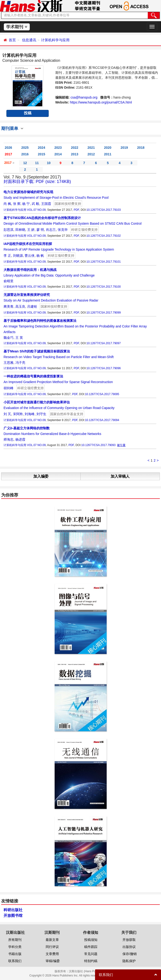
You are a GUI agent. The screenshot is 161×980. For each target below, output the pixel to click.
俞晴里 (9, 281)
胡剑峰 (9, 388)
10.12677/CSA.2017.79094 (102, 420)
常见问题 (91, 954)
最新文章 (52, 940)
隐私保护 (129, 961)
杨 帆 (40, 256)
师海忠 (9, 439)
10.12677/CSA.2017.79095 (102, 394)
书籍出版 (15, 954)
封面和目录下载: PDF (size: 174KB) (37, 182)
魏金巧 (9, 338)
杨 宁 (26, 204)
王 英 (19, 338)
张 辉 (17, 204)
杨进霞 (20, 439)
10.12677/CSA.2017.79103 (104, 210)
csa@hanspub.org (84, 97)
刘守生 (41, 414)
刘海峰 (30, 414)
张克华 (63, 230)
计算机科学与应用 (55, 40)
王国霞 (46, 204)
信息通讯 (29, 40)
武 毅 (35, 204)
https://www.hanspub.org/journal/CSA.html (101, 102)
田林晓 (20, 230)
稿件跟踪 (91, 947)
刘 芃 (7, 414)
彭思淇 (9, 230)
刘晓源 (18, 256)
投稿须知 (91, 940)
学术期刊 (17, 27)
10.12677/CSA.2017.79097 (104, 343)
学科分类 (15, 947)
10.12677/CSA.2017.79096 (104, 368)
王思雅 (9, 363)
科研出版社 (13, 910)
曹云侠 (30, 256)
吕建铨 (32, 306)
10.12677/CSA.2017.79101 (104, 262)
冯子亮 (20, 363)
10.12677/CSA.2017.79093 (98, 445)
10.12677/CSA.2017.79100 (104, 287)
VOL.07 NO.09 (36, 210)
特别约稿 (91, 961)
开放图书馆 (13, 916)
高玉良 (20, 306)
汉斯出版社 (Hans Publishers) (88, 971)
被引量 (121, 445)
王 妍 (31, 230)
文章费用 (52, 954)
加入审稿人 (120, 476)
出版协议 (129, 947)
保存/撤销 (130, 954)
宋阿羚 (18, 414)
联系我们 (15, 961)
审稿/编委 (53, 961)
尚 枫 (7, 204)
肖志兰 (51, 230)
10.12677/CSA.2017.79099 (104, 313)
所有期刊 (15, 940)
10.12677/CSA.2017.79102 (104, 236)
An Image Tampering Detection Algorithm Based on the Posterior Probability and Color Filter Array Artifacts (75, 326)
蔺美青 (9, 306)
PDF (76, 210)
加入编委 (41, 476)
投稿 (28, 113)
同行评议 (52, 947)
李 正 (7, 256)
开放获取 (129, 940)
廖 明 (40, 230)
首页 (12, 40)
